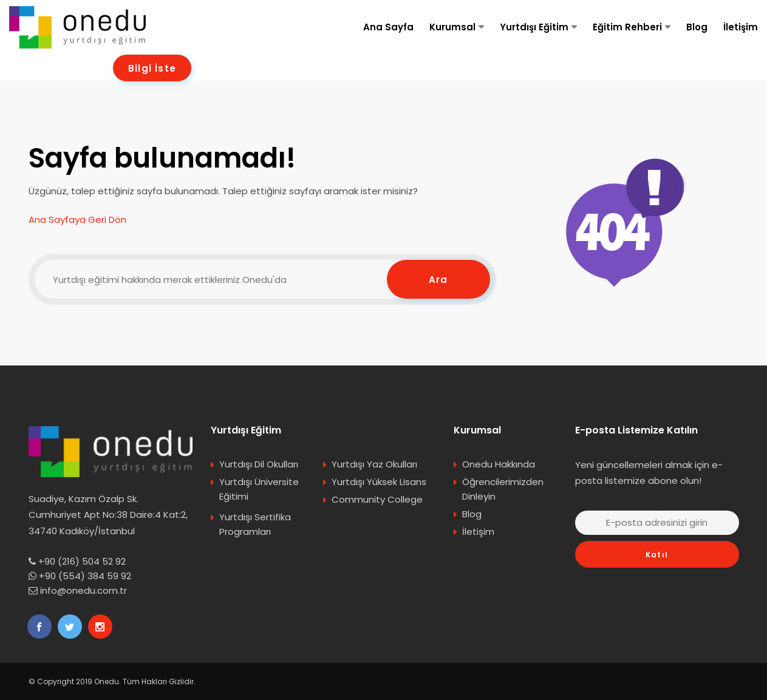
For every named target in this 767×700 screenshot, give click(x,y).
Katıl (657, 555)
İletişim (741, 27)
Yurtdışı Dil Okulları (259, 464)
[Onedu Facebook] (39, 627)
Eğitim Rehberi (627, 27)
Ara (438, 280)
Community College (377, 499)
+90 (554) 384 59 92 (85, 576)
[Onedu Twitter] (70, 627)
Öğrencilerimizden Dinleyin (503, 489)
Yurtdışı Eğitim (534, 27)
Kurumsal (452, 27)
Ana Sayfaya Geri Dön (77, 219)
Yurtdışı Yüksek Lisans (379, 482)
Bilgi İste (152, 68)
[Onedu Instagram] (100, 627)
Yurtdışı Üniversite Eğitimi (259, 489)
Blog (697, 27)
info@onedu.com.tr (84, 590)
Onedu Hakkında (499, 464)
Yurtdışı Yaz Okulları (374, 464)
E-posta (657, 505)
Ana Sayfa (388, 27)
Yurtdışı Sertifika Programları (255, 524)
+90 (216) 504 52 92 (82, 561)
